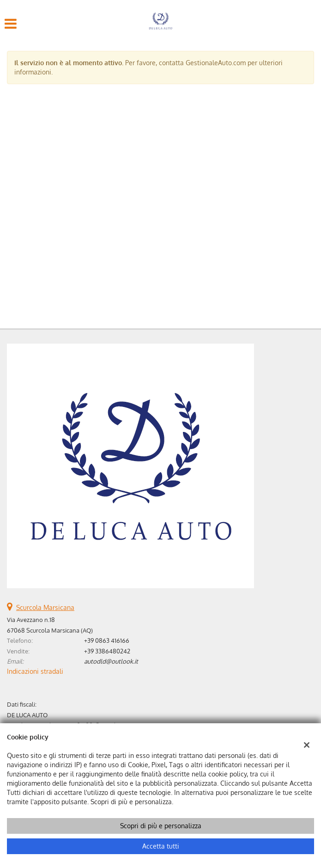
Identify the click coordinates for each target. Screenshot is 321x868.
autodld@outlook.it (111, 661)
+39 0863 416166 (107, 640)
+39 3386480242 (107, 651)
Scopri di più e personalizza (161, 826)
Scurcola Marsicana (45, 607)
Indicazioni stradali (35, 671)
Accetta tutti (161, 846)
